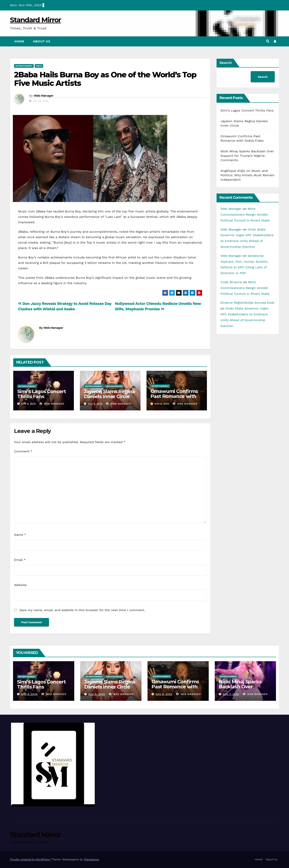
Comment (23, 451)
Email (20, 560)
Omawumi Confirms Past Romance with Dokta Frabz (174, 396)
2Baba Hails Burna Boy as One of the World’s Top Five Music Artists (105, 79)
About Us (42, 41)
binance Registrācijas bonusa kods (248, 303)
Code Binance (231, 282)
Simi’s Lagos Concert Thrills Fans (42, 394)
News (39, 66)
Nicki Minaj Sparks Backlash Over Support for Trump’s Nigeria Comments (247, 156)
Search (226, 63)
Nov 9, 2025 (29, 694)
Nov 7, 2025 (231, 694)
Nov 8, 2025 (97, 694)
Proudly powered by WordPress (30, 859)
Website (20, 585)
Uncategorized (114, 386)
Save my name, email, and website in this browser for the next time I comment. (82, 610)
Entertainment (24, 66)
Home (19, 41)
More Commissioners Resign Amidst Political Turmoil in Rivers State (245, 215)
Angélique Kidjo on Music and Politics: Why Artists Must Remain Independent (248, 175)
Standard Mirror (36, 20)
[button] (268, 41)
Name (20, 535)
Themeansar (91, 859)
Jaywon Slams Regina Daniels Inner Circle (109, 394)
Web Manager (44, 96)
